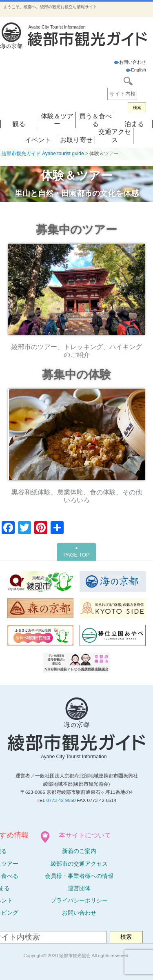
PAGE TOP (76, 552)
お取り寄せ (76, 140)
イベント (38, 140)
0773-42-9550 (61, 800)
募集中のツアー (76, 230)
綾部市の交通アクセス (79, 864)
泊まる (134, 124)
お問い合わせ (130, 62)
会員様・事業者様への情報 (79, 876)
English (136, 70)
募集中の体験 (76, 375)
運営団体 (79, 888)
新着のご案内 (79, 851)
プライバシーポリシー (79, 900)
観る (19, 124)
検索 (137, 108)
